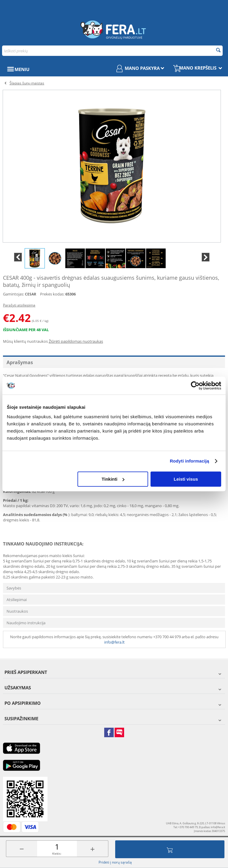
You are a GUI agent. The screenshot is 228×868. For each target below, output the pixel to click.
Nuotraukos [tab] (17, 611)
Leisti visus (186, 479)
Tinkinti (113, 479)
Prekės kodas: (52, 294)
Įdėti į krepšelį (170, 849)
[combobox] (112, 51)
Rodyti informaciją (190, 461)
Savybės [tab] (14, 588)
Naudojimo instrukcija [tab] (26, 623)
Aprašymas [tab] (20, 362)
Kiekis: (57, 853)
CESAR (31, 294)
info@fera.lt (114, 642)
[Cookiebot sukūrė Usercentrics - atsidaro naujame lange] (195, 386)
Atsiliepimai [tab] (17, 600)
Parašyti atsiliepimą (19, 305)
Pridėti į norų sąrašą (115, 862)
